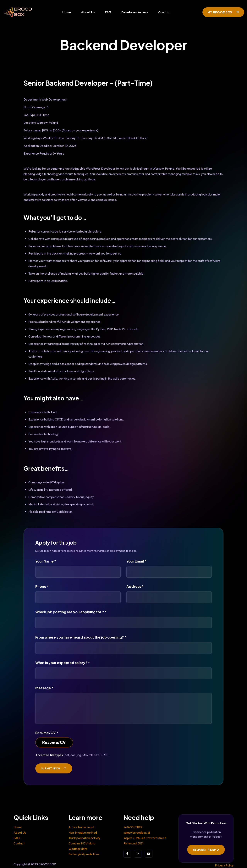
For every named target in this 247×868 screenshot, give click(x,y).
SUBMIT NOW (51, 768)
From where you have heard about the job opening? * (81, 637)
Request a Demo (206, 850)
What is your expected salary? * (63, 663)
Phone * (42, 586)
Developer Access (135, 12)
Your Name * (46, 561)
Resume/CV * (47, 733)
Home (67, 12)
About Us (88, 12)
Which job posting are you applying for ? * (71, 612)
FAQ (108, 12)
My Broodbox (220, 12)
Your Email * (136, 561)
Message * (44, 688)
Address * (135, 586)
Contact (165, 12)
